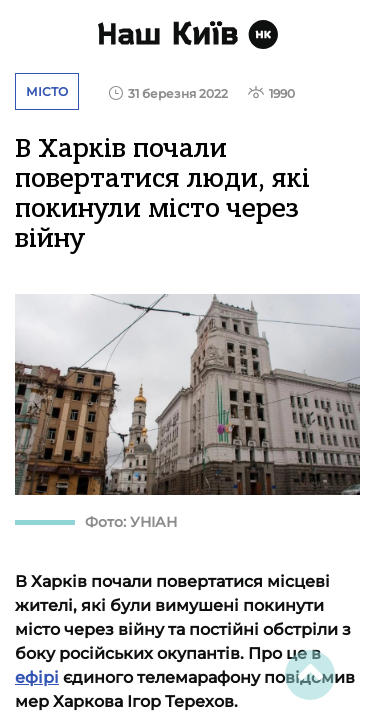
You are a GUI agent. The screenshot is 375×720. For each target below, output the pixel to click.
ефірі (37, 677)
